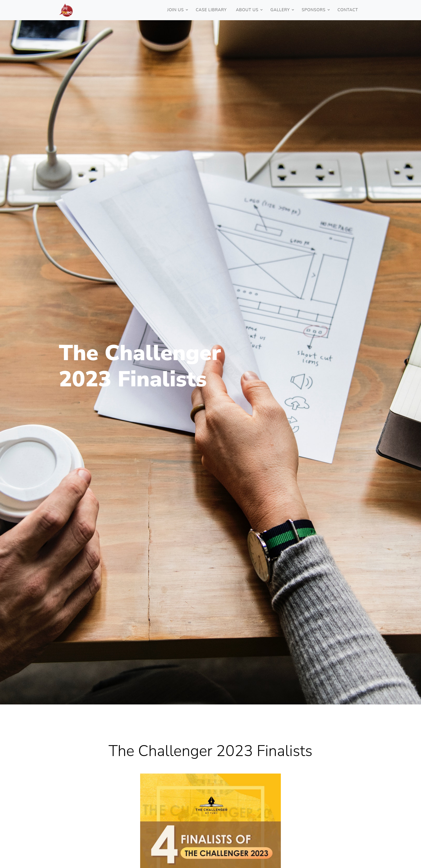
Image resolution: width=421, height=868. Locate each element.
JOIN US (176, 10)
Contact (348, 10)
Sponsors (313, 10)
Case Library (211, 10)
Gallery (280, 10)
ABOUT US (247, 10)
